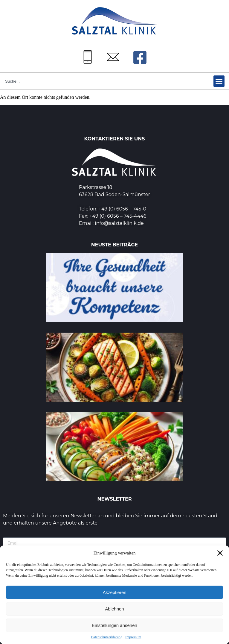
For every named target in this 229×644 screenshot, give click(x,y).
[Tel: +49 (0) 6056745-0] (88, 57)
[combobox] (32, 81)
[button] (220, 553)
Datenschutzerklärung (107, 637)
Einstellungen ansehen (114, 625)
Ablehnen (114, 609)
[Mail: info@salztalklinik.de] (113, 57)
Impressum (133, 637)
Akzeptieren (114, 592)
